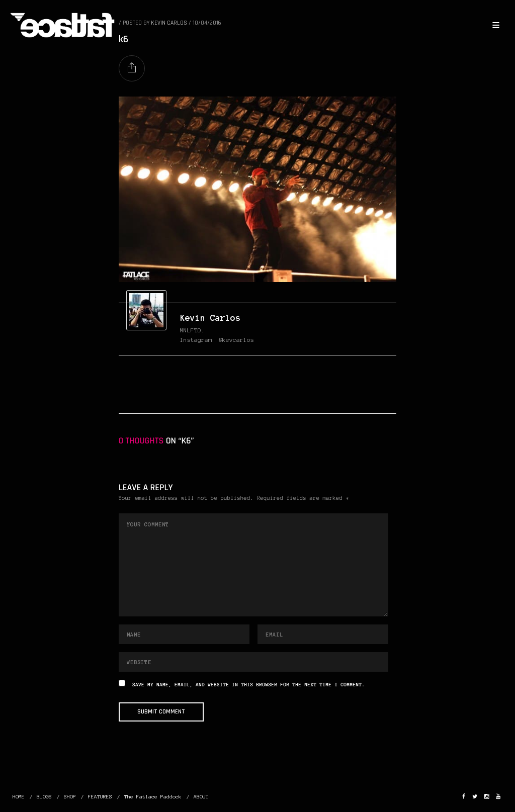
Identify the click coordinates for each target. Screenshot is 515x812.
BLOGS (44, 797)
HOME (19, 797)
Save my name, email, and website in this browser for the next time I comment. (248, 685)
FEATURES (100, 797)
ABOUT (201, 797)
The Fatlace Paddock (153, 797)
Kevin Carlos (210, 318)
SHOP (70, 797)
